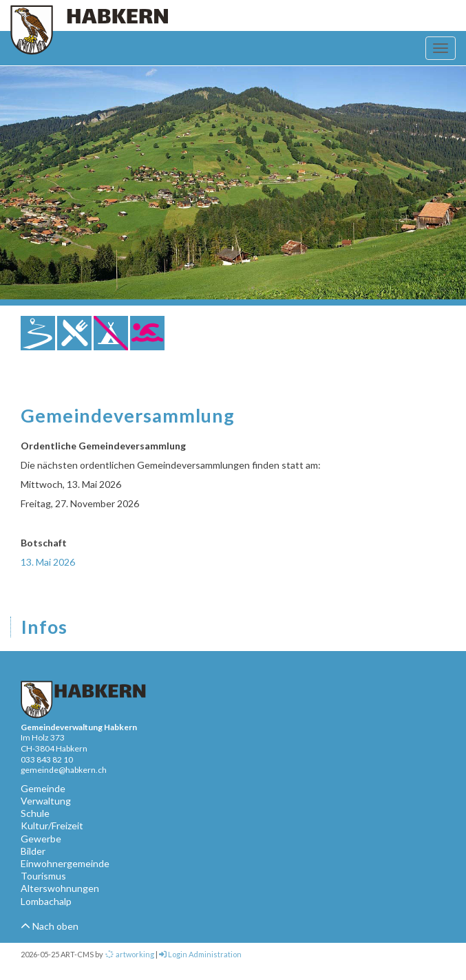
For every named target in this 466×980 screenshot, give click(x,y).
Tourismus (43, 876)
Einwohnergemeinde (65, 863)
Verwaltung (46, 801)
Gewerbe (41, 839)
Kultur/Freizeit (52, 825)
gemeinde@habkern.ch (64, 770)
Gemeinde (43, 788)
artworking (129, 954)
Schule (35, 813)
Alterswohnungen (60, 888)
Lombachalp (46, 901)
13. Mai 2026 (48, 562)
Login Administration (200, 954)
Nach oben (50, 926)
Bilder (33, 851)
